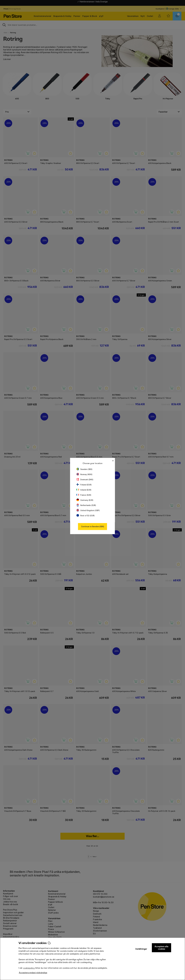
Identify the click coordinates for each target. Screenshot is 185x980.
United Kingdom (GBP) (88, 510)
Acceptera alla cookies (161, 948)
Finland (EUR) (84, 485)
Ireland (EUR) (84, 490)
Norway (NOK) (84, 474)
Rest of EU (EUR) (85, 516)
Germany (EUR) (85, 500)
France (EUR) (84, 495)
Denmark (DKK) (85, 480)
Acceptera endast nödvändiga (33, 973)
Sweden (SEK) (84, 469)
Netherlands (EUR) (86, 505)
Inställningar (141, 949)
